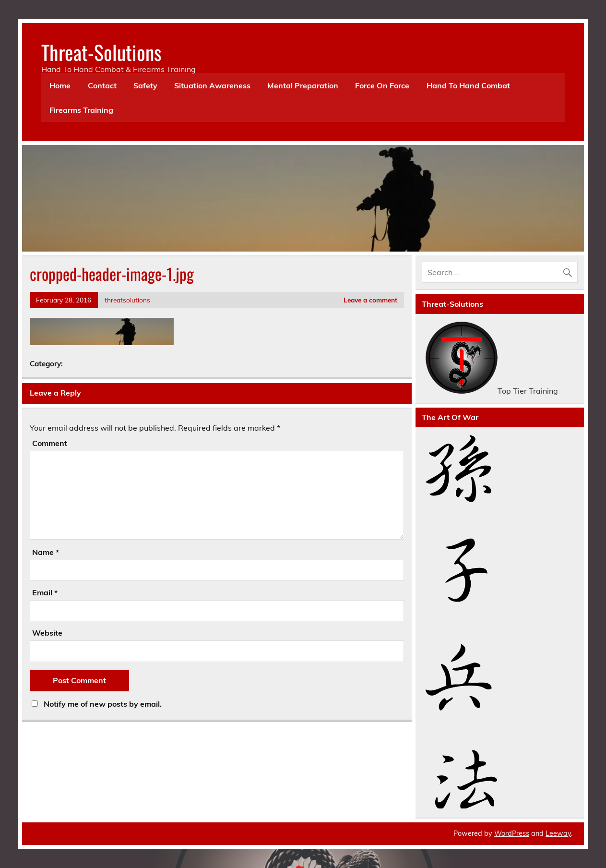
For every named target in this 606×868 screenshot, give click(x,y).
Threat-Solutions (101, 52)
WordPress (512, 833)
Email (45, 592)
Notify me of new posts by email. (103, 704)
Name (46, 552)
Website (47, 633)
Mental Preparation (303, 85)
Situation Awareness (212, 85)
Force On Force (382, 85)
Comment (50, 443)
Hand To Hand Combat (468, 85)
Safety (145, 85)
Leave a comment (370, 300)
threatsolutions (127, 300)
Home (60, 85)
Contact (102, 85)
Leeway (558, 833)
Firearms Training (81, 110)
